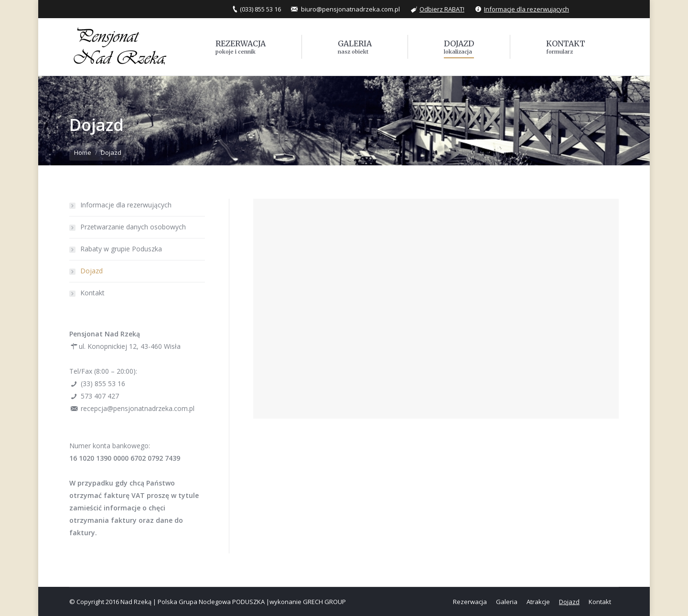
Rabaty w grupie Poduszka (121, 249)
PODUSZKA (248, 602)
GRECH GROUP (324, 602)
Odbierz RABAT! (442, 9)
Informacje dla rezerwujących (527, 9)
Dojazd (91, 271)
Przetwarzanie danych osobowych (133, 227)
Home (83, 152)
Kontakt (92, 293)
